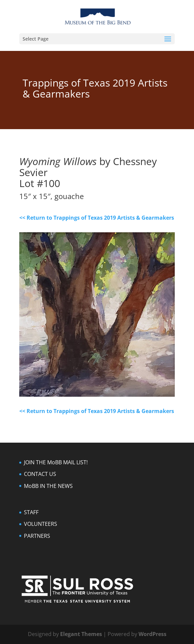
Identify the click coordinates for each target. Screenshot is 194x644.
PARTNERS (37, 536)
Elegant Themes (81, 634)
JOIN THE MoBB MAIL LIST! (56, 462)
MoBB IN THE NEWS (48, 486)
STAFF (31, 512)
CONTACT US (40, 474)
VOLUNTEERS (41, 524)
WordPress (152, 634)
